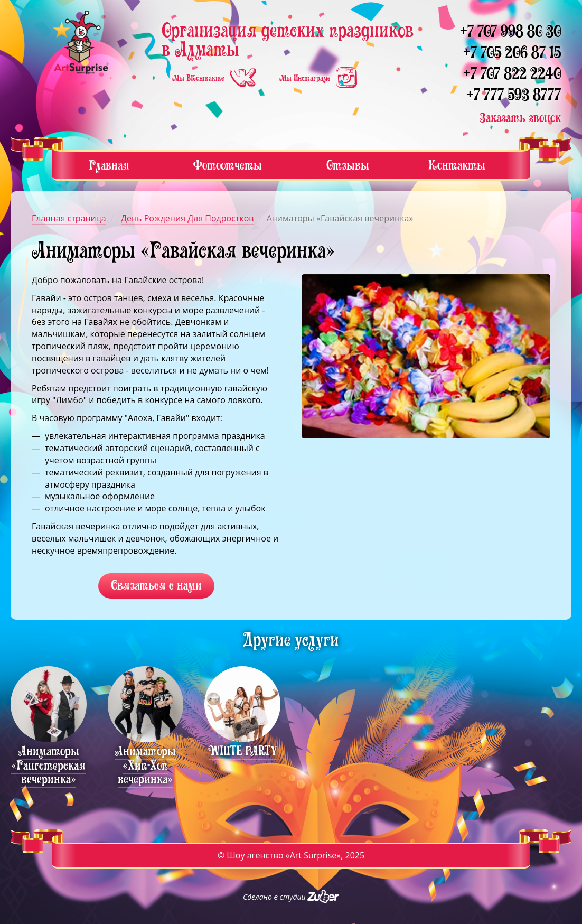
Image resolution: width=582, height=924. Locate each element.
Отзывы (348, 165)
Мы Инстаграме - (318, 78)
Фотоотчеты (228, 165)
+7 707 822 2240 (512, 74)
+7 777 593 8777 (514, 95)
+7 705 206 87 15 (512, 53)
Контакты (457, 165)
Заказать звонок (520, 118)
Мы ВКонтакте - (215, 78)
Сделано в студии (291, 897)
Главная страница (69, 218)
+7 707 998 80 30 (510, 31)
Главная (109, 165)
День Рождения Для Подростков (187, 218)
